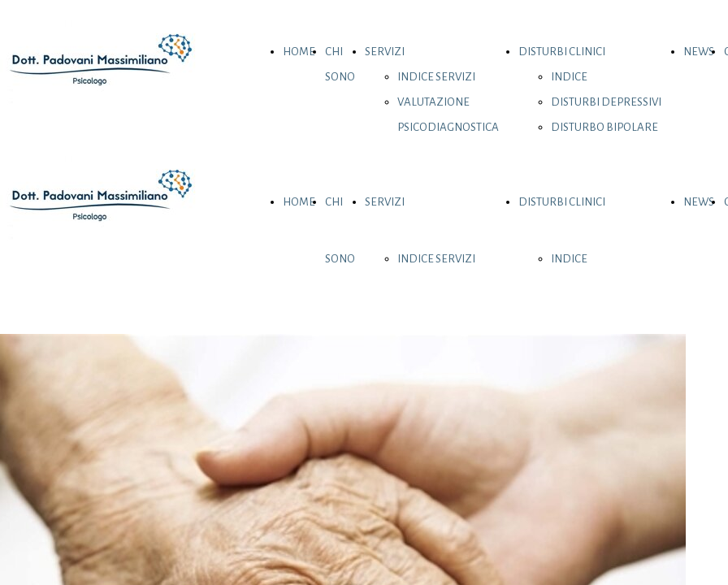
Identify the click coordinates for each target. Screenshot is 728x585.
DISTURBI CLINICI (562, 52)
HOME (299, 52)
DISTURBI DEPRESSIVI (606, 102)
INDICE (569, 77)
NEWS (699, 52)
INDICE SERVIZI (436, 77)
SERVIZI (385, 52)
